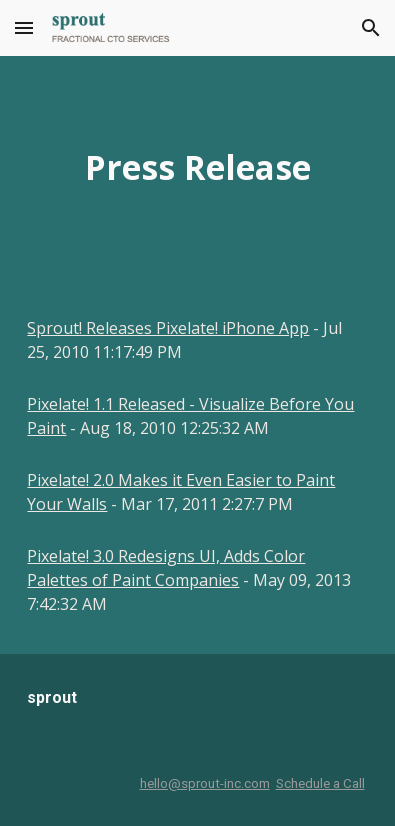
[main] (197, 167)
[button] (24, 27)
